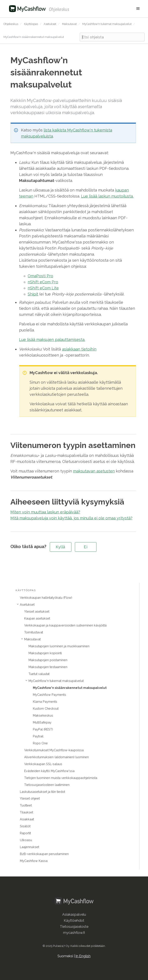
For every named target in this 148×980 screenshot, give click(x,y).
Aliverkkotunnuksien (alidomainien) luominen (56, 757)
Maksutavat (69, 24)
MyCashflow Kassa (34, 861)
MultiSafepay (42, 722)
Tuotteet (26, 805)
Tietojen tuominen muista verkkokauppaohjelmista (61, 778)
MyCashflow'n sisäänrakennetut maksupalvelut (34, 37)
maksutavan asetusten (94, 471)
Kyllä (60, 547)
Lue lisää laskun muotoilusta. (107, 196)
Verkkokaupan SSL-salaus (43, 764)
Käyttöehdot (74, 921)
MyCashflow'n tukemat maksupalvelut (107, 24)
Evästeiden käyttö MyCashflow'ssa (49, 771)
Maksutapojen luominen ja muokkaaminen (59, 646)
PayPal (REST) (43, 729)
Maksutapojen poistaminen (48, 660)
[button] (107, 9)
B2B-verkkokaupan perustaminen (44, 854)
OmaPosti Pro (40, 276)
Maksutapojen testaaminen (48, 667)
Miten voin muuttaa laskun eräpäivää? (45, 512)
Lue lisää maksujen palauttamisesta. (52, 340)
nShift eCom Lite (43, 288)
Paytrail (38, 736)
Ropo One (40, 743)
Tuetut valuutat (39, 674)
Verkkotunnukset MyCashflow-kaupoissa (54, 750)
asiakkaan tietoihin (79, 349)
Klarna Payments (45, 702)
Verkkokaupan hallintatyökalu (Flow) (46, 598)
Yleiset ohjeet (30, 798)
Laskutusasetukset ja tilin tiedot (42, 792)
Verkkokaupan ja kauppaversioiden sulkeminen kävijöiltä (65, 625)
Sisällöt (25, 826)
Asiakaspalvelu (74, 914)
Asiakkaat (27, 819)
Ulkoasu (26, 840)
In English (83, 956)
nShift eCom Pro (43, 282)
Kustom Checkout (46, 708)
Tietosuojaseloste (74, 927)
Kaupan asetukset (37, 618)
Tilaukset (26, 812)
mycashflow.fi (74, 933)
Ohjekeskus (11, 24)
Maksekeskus (43, 715)
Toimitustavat (34, 632)
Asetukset (50, 24)
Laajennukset (29, 847)
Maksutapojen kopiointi (45, 653)
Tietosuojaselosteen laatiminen (47, 785)
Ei (86, 547)
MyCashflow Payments (49, 695)
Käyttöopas (31, 24)
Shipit (33, 294)
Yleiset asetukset (37, 611)
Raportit (25, 833)
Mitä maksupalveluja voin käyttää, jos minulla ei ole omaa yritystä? (71, 518)
